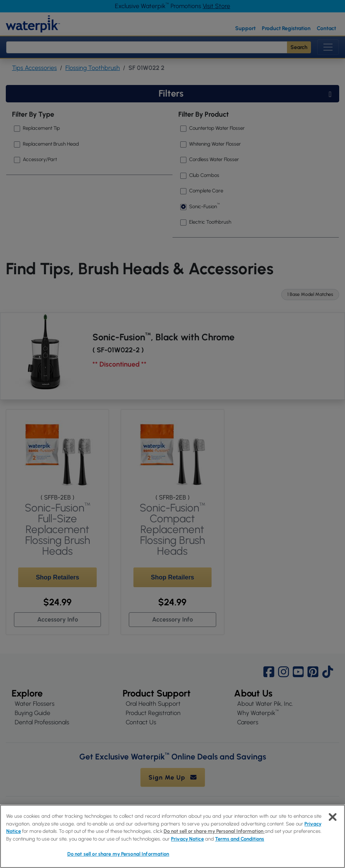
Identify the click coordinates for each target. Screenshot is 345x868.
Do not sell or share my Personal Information (214, 831)
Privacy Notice (187, 839)
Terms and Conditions (240, 839)
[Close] (333, 817)
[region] (172, 836)
